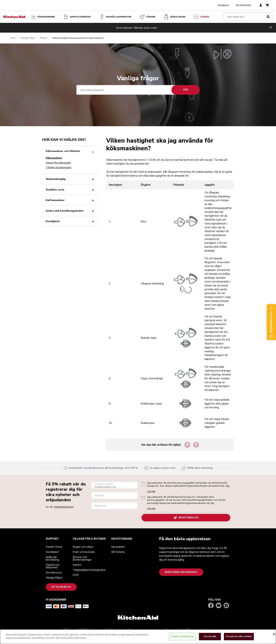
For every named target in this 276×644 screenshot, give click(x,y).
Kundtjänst (223, 5)
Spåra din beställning (52, 558)
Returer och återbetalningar (82, 558)
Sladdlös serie (71, 190)
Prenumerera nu (271, 322)
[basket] (267, 5)
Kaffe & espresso (77, 17)
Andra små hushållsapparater (71, 211)
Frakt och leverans (84, 552)
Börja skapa (174, 17)
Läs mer (151, 491)
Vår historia (118, 552)
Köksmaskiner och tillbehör (71, 151)
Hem (13, 38)
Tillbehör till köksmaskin (59, 168)
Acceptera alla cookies (239, 636)
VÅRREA (201, 17)
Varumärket (118, 547)
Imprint (77, 565)
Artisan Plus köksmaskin (58, 163)
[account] (261, 5)
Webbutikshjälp (71, 179)
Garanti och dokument (53, 566)
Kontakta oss (54, 573)
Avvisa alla (210, 636)
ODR (76, 575)
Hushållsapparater (115, 17)
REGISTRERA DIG (186, 518)
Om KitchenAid (243, 5)
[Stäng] (274, 634)
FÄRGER (147, 17)
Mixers (44, 38)
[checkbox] (143, 484)
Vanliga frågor (28, 38)
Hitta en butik (61, 587)
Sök (186, 90)
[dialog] (138, 637)
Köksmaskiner (43, 17)
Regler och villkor (83, 547)
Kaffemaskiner (71, 200)
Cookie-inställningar (183, 636)
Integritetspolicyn (64, 507)
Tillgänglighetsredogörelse (89, 570)
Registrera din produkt (181, 572)
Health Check (54, 547)
